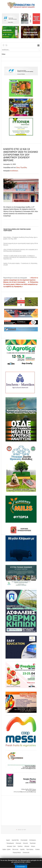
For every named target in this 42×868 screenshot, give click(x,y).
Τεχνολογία (33, 843)
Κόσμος (33, 846)
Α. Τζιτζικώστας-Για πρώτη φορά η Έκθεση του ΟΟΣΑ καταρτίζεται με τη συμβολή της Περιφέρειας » (21, 284)
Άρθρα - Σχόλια (6, 849)
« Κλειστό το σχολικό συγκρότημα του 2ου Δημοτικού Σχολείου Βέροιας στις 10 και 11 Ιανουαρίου (21, 280)
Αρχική (8, 840)
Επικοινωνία (26, 853)
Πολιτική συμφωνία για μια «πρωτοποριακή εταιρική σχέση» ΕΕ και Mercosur (21, 244)
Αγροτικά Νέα (15, 840)
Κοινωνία (25, 843)
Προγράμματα (10, 843)
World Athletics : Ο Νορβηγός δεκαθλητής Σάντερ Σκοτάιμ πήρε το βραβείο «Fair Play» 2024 (20, 238)
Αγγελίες (22, 849)
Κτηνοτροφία (24, 840)
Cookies (37, 849)
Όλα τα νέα (15, 849)
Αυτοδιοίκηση (14, 171)
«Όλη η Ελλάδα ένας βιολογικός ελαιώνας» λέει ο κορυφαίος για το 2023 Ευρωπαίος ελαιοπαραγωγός (21, 250)
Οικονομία (19, 843)
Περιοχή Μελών (17, 853)
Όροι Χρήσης (30, 849)
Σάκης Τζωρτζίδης (21, 167)
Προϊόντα (20, 846)
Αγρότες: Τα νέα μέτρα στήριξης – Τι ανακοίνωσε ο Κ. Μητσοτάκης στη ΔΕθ (20, 264)
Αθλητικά (27, 846)
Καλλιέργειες (33, 840)
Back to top (22, 830)
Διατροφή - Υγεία (11, 846)
